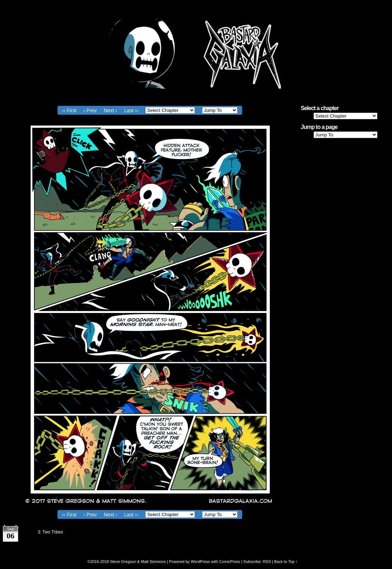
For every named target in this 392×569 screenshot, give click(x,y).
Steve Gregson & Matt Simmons (138, 562)
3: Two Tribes (50, 532)
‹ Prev (90, 110)
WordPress (200, 562)
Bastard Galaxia (196, 53)
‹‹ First (69, 110)
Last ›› (131, 110)
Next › (110, 110)
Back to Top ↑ (286, 562)
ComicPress (230, 562)
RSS (267, 562)
